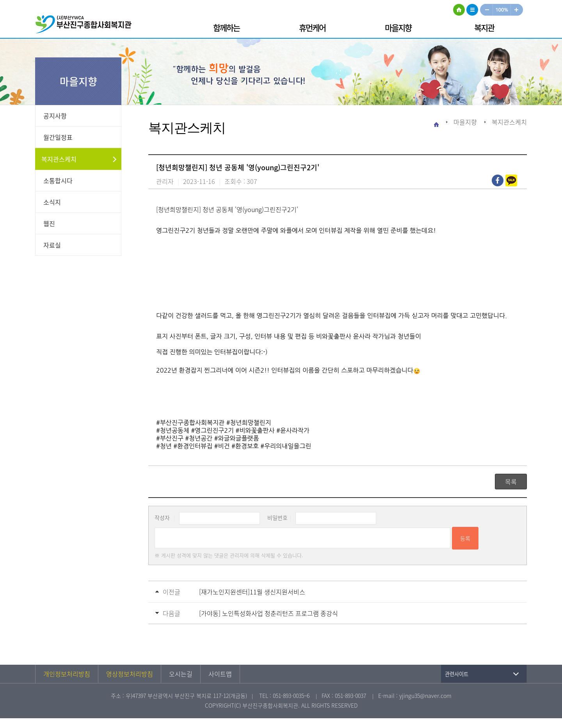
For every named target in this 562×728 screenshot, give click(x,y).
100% (502, 10)
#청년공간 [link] (199, 438)
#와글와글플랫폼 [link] (237, 438)
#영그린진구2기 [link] (212, 430)
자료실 (52, 245)
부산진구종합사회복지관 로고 (86, 26)
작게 (486, 10)
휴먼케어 (312, 28)
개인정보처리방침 (67, 674)
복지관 (484, 28)
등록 (465, 538)
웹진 (49, 223)
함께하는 (226, 28)
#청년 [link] (164, 446)
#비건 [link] (222, 446)
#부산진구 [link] (170, 438)
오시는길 (181, 674)
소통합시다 (58, 180)
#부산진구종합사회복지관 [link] (190, 423)
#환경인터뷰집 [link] (193, 446)
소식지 (52, 202)
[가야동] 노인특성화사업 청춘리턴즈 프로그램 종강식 (269, 613)
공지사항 (55, 116)
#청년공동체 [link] (173, 430)
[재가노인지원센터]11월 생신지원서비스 (252, 592)
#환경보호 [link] (245, 446)
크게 (517, 10)
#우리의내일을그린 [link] (286, 446)
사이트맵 (472, 10)
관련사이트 (457, 674)
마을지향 (398, 28)
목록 (511, 482)
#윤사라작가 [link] (293, 430)
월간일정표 (58, 137)
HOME (459, 10)
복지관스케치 (59, 159)
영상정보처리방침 (130, 674)
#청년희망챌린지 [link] (249, 423)
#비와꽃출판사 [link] (255, 430)
